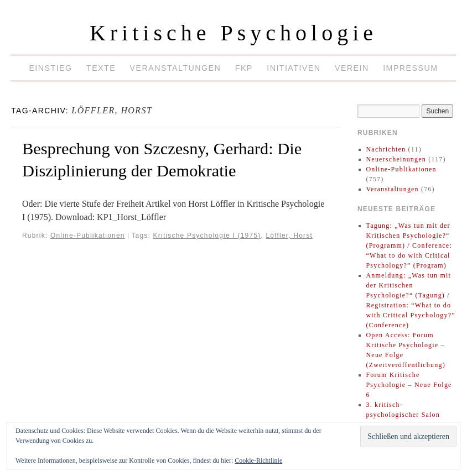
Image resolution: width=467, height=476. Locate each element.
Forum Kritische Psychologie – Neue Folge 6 (409, 385)
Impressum (410, 68)
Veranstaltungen (176, 68)
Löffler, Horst (289, 236)
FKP (244, 68)
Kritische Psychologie (233, 33)
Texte (101, 68)
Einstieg (50, 68)
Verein (352, 68)
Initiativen (294, 68)
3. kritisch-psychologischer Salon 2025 (403, 415)
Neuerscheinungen (396, 159)
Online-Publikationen (88, 236)
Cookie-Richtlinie (258, 461)
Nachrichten (386, 149)
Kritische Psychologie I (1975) (207, 236)
